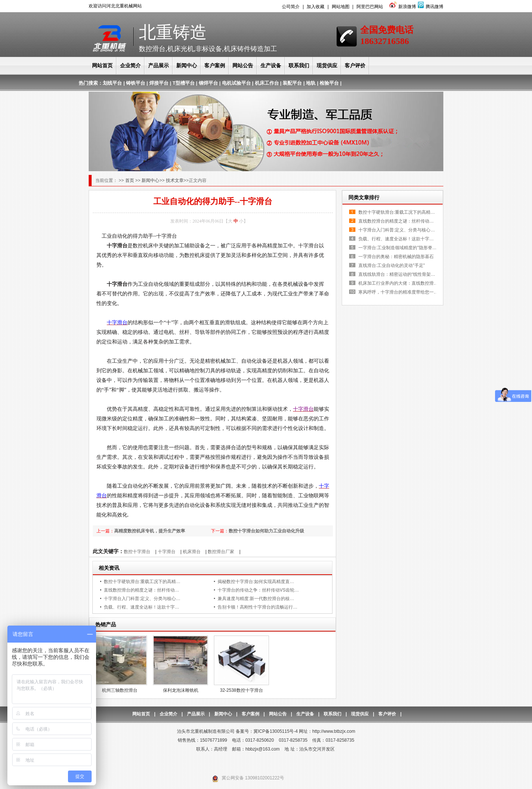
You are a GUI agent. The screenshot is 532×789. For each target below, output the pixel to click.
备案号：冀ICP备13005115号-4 (267, 731)
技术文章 (175, 180)
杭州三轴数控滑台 (120, 690)
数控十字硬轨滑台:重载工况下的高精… (142, 582)
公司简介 (291, 7)
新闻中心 (187, 65)
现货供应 (327, 65)
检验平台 (329, 83)
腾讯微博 (430, 7)
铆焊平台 (208, 83)
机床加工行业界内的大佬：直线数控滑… (398, 283)
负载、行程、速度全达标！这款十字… (141, 607)
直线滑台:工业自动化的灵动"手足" (392, 265)
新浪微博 (402, 7)
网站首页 (102, 65)
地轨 (311, 83)
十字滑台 (167, 552)
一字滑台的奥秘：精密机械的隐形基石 (396, 257)
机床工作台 (267, 83)
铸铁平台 (136, 83)
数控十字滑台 (137, 552)
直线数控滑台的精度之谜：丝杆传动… (141, 590)
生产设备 (271, 65)
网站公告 (243, 65)
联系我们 (299, 65)
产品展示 (158, 65)
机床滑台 (192, 552)
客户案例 (215, 65)
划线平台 (112, 83)
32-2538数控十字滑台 (241, 690)
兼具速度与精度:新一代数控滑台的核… (256, 599)
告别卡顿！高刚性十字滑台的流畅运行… (258, 607)
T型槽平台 (184, 83)
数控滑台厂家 (221, 552)
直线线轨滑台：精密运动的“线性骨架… (397, 274)
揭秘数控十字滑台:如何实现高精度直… (256, 582)
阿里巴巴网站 (370, 7)
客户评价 (355, 65)
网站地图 (341, 7)
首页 (130, 180)
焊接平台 (159, 83)
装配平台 (292, 83)
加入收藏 (316, 7)
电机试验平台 (236, 83)
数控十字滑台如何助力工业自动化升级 (266, 531)
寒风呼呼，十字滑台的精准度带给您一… (398, 292)
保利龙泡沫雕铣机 (181, 690)
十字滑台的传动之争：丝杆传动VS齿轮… (258, 590)
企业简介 (130, 65)
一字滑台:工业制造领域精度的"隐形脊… (398, 248)
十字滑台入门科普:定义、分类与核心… (142, 599)
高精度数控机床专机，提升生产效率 (150, 531)
